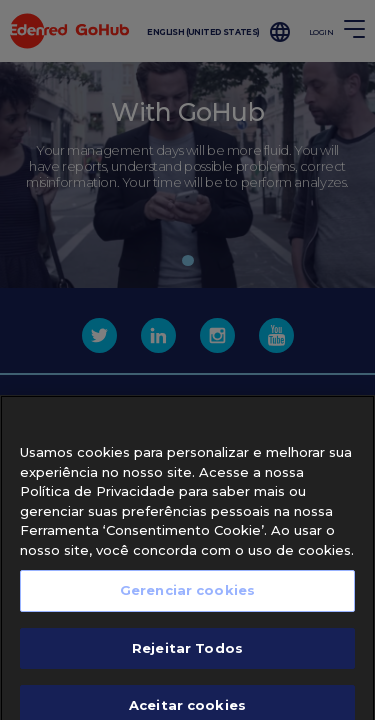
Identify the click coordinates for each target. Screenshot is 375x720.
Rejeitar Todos (187, 661)
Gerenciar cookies (187, 604)
